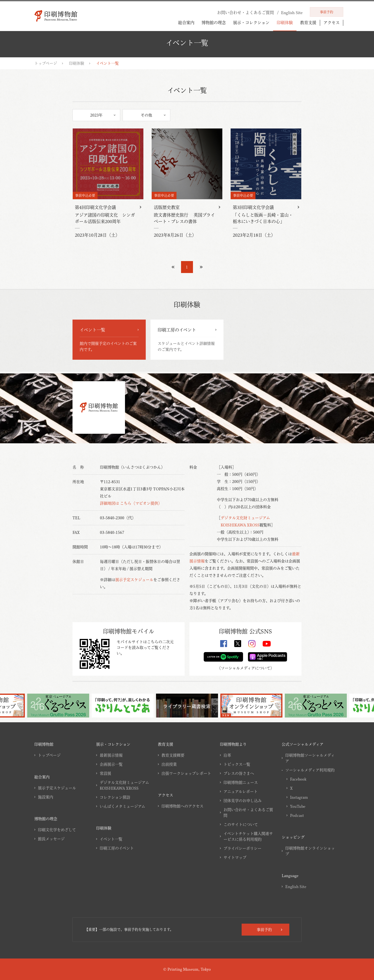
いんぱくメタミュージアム (122, 806)
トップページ (46, 63)
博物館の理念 (214, 23)
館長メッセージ (51, 839)
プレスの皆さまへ (239, 773)
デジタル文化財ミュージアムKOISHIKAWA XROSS (124, 785)
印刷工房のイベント (117, 848)
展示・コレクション (251, 23)
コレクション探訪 (115, 797)
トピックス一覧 (237, 764)
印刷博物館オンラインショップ (310, 851)
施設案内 (46, 797)
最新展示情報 (111, 755)
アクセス (332, 23)
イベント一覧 (111, 839)
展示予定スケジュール (134, 580)
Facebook (298, 779)
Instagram (299, 797)
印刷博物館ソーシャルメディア (310, 758)
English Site (296, 887)
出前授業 (169, 764)
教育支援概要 (173, 755)
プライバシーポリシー (242, 848)
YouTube (298, 806)
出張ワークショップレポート (186, 773)
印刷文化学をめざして (57, 830)
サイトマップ (235, 857)
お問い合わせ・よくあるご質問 (248, 813)
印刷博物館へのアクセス (182, 806)
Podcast (297, 815)
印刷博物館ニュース (241, 782)
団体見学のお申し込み (243, 801)
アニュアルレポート (241, 792)
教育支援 (308, 23)
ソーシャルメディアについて (246, 668)
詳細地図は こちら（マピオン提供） (131, 503)
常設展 (105, 773)
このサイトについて (241, 825)
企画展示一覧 (111, 764)
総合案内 (186, 23)
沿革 (227, 755)
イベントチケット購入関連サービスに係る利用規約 (248, 836)
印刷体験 (285, 23)
